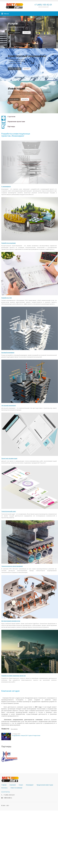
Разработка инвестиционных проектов (13, 676)
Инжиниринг (30, 785)
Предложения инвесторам (45, 785)
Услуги (21, 785)
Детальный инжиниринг (9, 405)
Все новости (14, 729)
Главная (4, 785)
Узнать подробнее (15, 33)
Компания (13, 785)
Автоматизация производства (11, 621)
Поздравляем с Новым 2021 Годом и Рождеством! (26, 735)
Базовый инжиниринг (8, 352)
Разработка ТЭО (7, 298)
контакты (27, 33)
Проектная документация (9, 458)
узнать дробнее (14, 99)
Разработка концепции (8, 243)
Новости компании (16, 788)
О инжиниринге (6, 186)
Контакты (27, 69)
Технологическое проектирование (12, 566)
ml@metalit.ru (8, 798)
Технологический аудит (9, 511)
